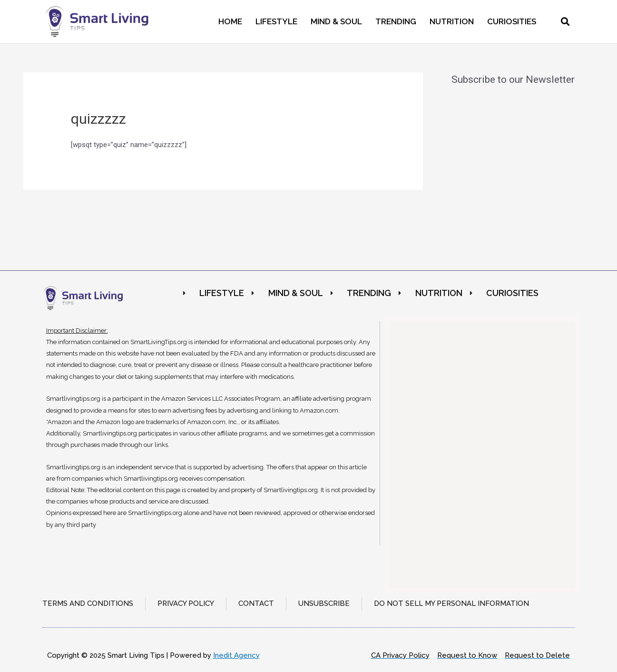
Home (230, 21)
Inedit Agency (236, 655)
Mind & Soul (336, 21)
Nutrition (452, 21)
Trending (396, 21)
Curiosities (512, 21)
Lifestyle (276, 21)
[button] (565, 22)
